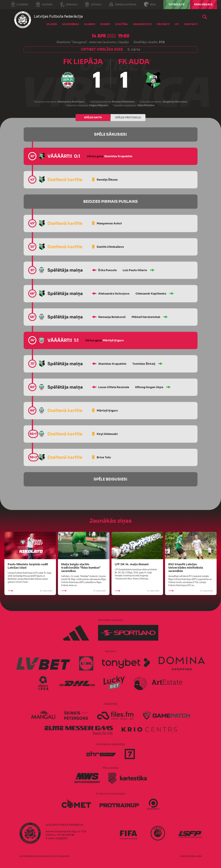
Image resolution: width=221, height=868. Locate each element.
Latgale (93, 4)
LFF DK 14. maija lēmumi (132, 564)
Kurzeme (19, 4)
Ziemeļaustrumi (122, 4)
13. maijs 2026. (191, 591)
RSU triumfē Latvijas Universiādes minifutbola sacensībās (186, 567)
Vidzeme (44, 4)
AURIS (199, 856)
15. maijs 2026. (30, 591)
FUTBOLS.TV (177, 4)
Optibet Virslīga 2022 (102, 49)
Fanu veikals (203, 4)
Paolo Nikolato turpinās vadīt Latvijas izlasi (28, 566)
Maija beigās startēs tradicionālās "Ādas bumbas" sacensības (81, 567)
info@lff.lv (61, 838)
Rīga (150, 4)
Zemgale (69, 4)
